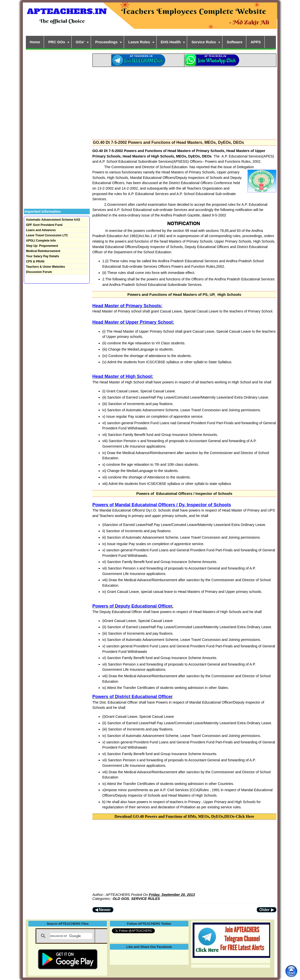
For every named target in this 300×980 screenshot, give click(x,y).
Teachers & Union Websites (46, 267)
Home (35, 42)
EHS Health (171, 42)
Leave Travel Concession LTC (47, 235)
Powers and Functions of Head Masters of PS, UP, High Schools (184, 294)
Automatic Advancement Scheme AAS (53, 220)
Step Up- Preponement (42, 246)
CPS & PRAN (35, 261)
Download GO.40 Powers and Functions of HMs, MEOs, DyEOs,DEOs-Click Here (184, 816)
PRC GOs (57, 42)
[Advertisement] (184, 102)
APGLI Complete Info (41, 241)
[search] (71, 936)
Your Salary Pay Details (43, 256)
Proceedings (106, 42)
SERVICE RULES (145, 899)
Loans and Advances (41, 230)
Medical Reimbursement (43, 251)
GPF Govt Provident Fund (44, 225)
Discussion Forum (39, 272)
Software (235, 42)
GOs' (80, 42)
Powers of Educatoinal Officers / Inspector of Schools (184, 493)
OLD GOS (121, 899)
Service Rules (204, 42)
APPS (256, 42)
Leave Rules (139, 42)
